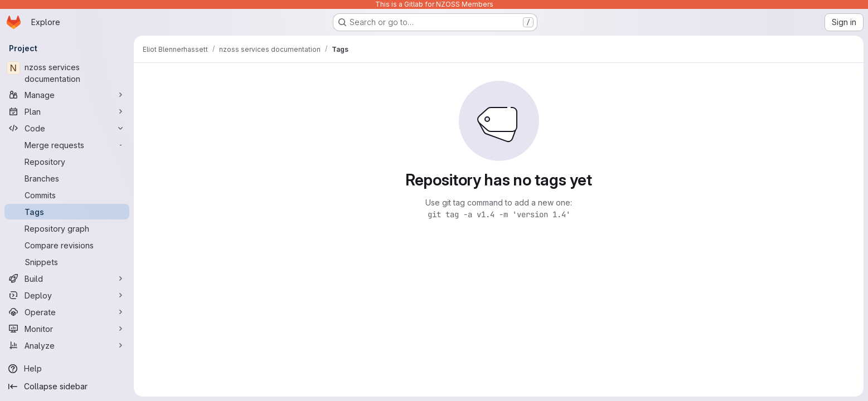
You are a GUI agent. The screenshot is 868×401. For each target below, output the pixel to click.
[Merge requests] (67, 145)
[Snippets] (67, 262)
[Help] (67, 369)
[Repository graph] (67, 228)
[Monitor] (67, 329)
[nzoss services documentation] (67, 73)
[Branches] (67, 178)
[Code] (67, 128)
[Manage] (67, 95)
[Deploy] (67, 295)
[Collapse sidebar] (67, 387)
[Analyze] (67, 345)
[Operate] (67, 312)
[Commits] (67, 195)
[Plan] (67, 111)
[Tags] (67, 212)
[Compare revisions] (67, 245)
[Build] (67, 278)
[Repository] (67, 162)
